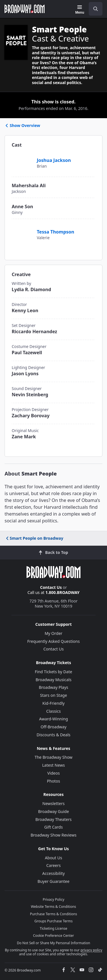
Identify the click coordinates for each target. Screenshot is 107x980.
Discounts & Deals (53, 735)
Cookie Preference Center (54, 936)
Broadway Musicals (54, 680)
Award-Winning (53, 719)
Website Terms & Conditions (53, 907)
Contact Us (51, 587)
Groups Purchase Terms (54, 921)
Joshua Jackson (54, 160)
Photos (54, 781)
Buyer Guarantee (54, 881)
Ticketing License (54, 928)
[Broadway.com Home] (25, 9)
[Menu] (80, 10)
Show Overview (22, 125)
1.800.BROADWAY (62, 592)
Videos (54, 773)
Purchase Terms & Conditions (53, 914)
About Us (53, 858)
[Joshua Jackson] (22, 157)
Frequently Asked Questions (54, 641)
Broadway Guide (53, 811)
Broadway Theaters (53, 819)
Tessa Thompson (55, 232)
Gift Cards (53, 827)
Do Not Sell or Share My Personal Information (53, 943)
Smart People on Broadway (34, 538)
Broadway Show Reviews (53, 835)
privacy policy (91, 950)
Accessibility (53, 873)
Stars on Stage (53, 695)
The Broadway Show (53, 757)
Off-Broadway (53, 727)
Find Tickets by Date (53, 672)
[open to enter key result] (96, 9)
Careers (53, 865)
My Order (53, 633)
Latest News (54, 765)
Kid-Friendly (54, 703)
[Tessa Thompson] (23, 229)
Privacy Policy (54, 899)
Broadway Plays (53, 687)
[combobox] (93, 9)
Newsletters (54, 803)
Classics (53, 711)
